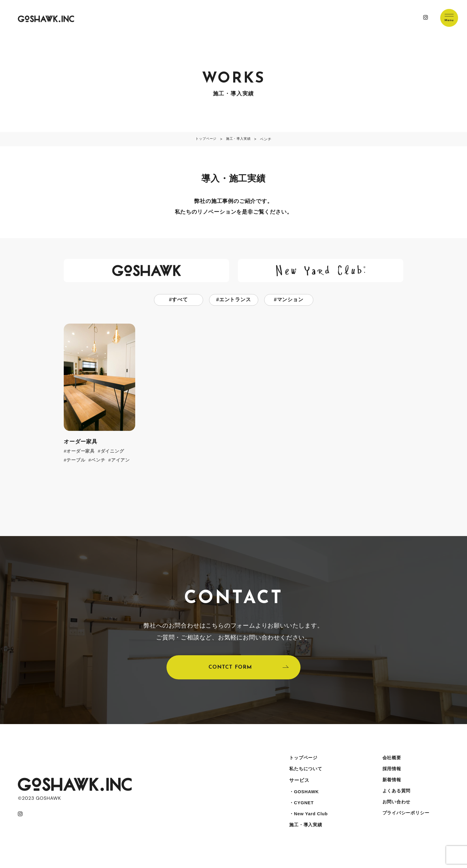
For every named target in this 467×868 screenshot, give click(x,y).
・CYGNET (301, 810)
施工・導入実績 (305, 834)
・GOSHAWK (304, 798)
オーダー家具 (82, 452)
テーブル (77, 461)
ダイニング (115, 452)
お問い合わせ (396, 810)
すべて (180, 300)
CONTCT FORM (230, 670)
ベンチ (100, 461)
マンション (290, 300)
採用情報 (391, 774)
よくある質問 (396, 798)
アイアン (123, 461)
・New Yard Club (308, 822)
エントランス (235, 300)
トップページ (303, 762)
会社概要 (391, 762)
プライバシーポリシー (406, 822)
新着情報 (391, 786)
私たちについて (305, 774)
